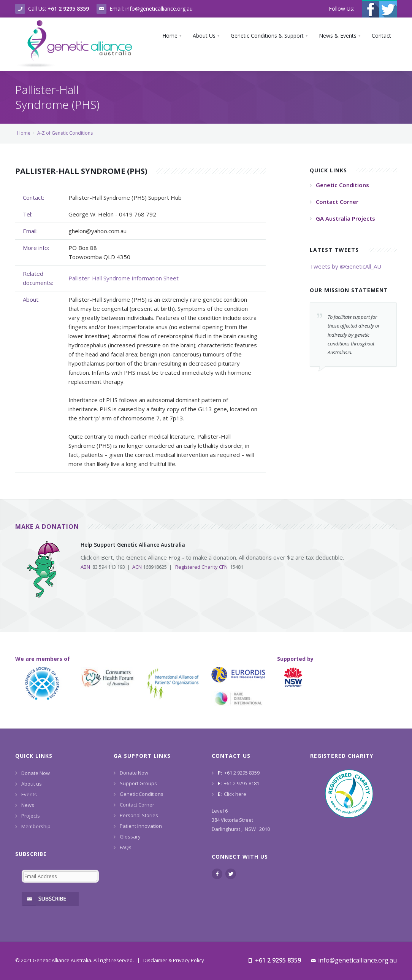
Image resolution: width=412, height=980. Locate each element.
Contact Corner (137, 805)
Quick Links (34, 756)
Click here (235, 794)
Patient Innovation (141, 826)
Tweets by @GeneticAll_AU (345, 266)
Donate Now (36, 773)
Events (29, 794)
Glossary (130, 837)
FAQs (126, 847)
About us (32, 784)
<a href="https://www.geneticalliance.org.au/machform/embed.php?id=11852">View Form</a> (59, 885)
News (28, 805)
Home (24, 133)
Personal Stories (139, 815)
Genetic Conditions (142, 794)
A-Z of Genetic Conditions (65, 133)
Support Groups (138, 783)
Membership (36, 826)
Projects (31, 816)
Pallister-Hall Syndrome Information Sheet (124, 278)
